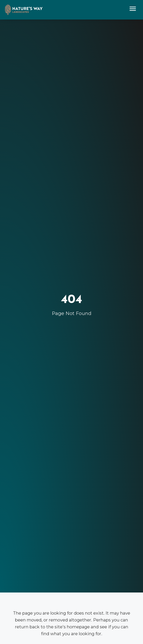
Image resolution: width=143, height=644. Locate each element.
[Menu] (133, 9)
